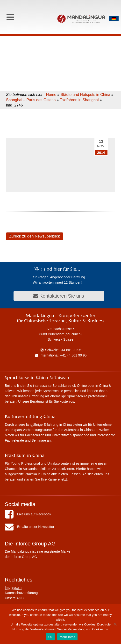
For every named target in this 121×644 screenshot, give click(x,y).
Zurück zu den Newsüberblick (35, 236)
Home (51, 95)
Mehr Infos (67, 637)
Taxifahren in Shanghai (79, 100)
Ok (50, 637)
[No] (115, 624)
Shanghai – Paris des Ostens (31, 100)
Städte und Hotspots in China (85, 95)
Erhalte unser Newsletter (29, 527)
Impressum (13, 588)
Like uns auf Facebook (28, 514)
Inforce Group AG (23, 557)
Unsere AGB (14, 598)
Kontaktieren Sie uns (59, 296)
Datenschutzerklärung (21, 593)
